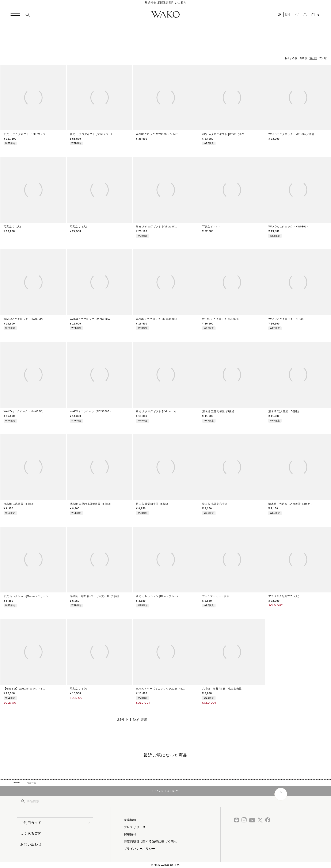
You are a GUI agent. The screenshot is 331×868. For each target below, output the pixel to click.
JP (280, 14)
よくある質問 (31, 834)
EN (288, 14)
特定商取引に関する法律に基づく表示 (151, 841)
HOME (17, 783)
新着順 (303, 58)
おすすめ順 (291, 58)
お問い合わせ (31, 844)
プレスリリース (135, 827)
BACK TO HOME (168, 791)
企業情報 (130, 820)
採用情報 (130, 834)
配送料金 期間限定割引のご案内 (165, 3)
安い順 (323, 58)
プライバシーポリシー (140, 849)
